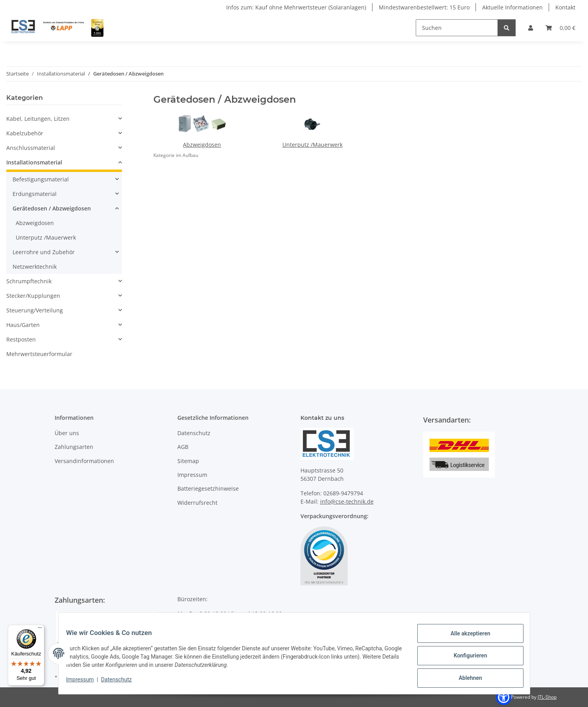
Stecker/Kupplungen (33, 296)
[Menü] (40, 629)
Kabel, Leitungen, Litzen (38, 119)
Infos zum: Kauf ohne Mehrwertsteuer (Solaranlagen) (296, 7)
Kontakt (565, 7)
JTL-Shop (547, 697)
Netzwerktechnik (35, 267)
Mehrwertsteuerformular (39, 354)
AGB (183, 447)
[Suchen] (457, 28)
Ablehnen (465, 679)
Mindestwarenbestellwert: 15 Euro (424, 7)
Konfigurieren (465, 659)
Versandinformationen (84, 461)
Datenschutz (121, 682)
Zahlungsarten (74, 447)
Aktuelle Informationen (512, 7)
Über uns (67, 433)
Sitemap (188, 461)
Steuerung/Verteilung (35, 310)
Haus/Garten (23, 325)
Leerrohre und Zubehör (44, 252)
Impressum (85, 682)
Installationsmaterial (34, 162)
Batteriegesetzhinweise (208, 488)
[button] (531, 28)
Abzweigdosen (202, 145)
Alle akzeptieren (465, 638)
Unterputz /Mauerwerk (312, 145)
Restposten (21, 339)
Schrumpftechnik (29, 281)
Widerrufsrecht (197, 503)
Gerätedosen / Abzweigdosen (52, 208)
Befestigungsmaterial (41, 179)
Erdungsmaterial (35, 194)
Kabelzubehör (25, 133)
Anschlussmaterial (31, 148)
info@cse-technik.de (347, 501)
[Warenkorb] (560, 28)
